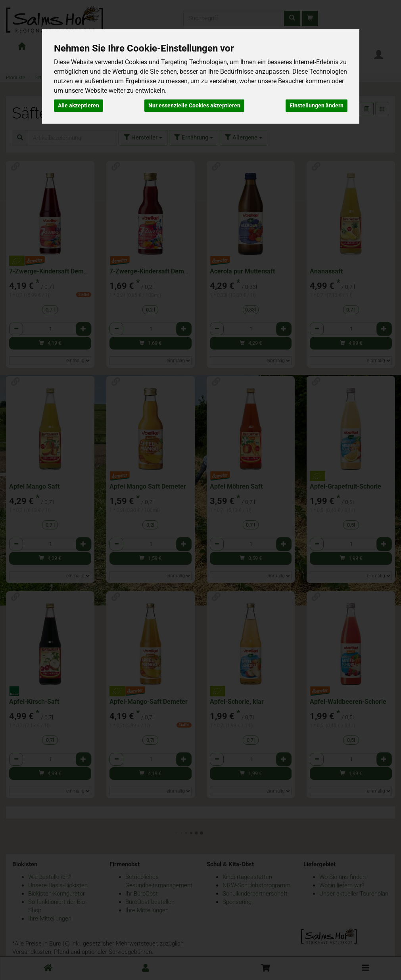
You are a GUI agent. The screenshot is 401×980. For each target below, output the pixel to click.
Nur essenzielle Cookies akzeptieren (194, 105)
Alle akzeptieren (79, 105)
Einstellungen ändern (317, 105)
